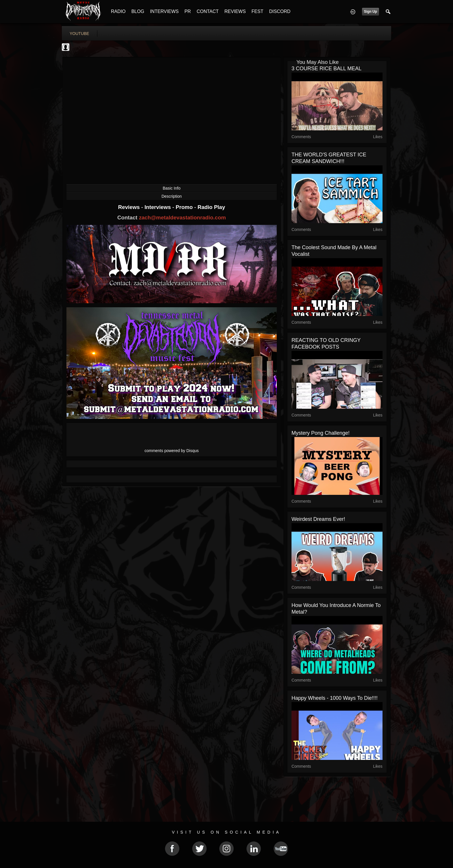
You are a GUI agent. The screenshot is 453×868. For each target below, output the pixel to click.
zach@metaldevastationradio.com (182, 218)
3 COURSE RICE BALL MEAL (326, 69)
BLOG (138, 11)
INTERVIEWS (164, 11)
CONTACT (208, 11)
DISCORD (280, 11)
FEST (258, 11)
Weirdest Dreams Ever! (318, 519)
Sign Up (371, 12)
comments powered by (172, 451)
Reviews (130, 207)
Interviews (158, 207)
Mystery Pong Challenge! (321, 433)
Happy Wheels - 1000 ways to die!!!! (335, 698)
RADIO (118, 11)
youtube (79, 34)
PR (187, 11)
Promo (185, 207)
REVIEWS (235, 11)
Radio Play (211, 207)
